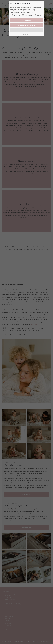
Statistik (38, 15)
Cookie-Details (26, 34)
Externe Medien (28, 15)
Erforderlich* (16, 15)
